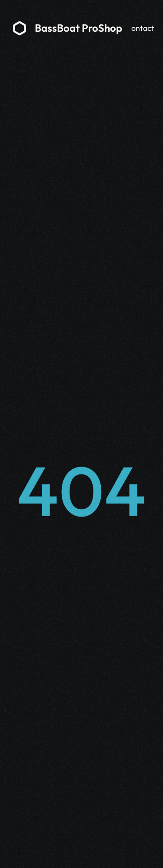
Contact (140, 28)
